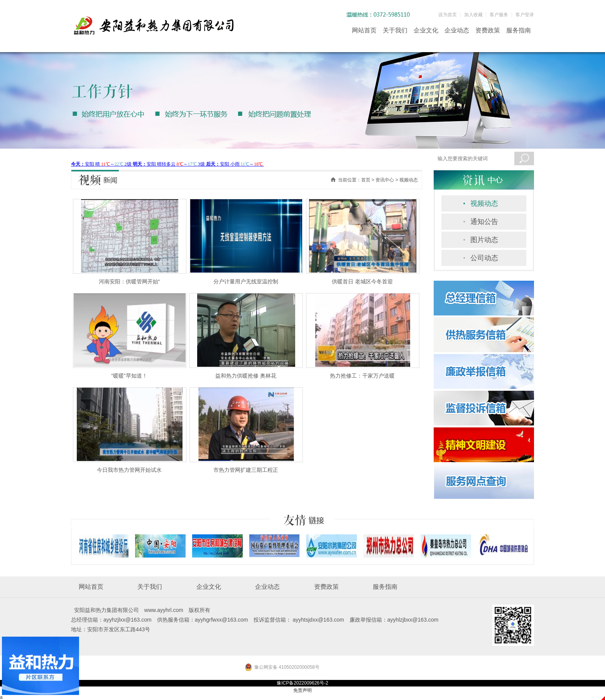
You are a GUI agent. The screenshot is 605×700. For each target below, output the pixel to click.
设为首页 (448, 15)
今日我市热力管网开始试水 (129, 470)
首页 (366, 180)
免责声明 (302, 690)
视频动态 (484, 203)
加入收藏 (473, 15)
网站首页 (364, 30)
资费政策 (488, 30)
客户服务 (499, 15)
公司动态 (484, 258)
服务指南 (519, 30)
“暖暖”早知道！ (129, 376)
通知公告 (484, 222)
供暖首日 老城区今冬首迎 (362, 281)
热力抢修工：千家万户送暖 (362, 376)
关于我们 (395, 30)
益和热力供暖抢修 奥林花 (246, 376)
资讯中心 (385, 180)
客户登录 (525, 15)
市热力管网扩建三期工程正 (246, 470)
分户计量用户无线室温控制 (246, 281)
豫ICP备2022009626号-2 (302, 683)
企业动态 (457, 30)
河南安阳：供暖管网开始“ (129, 281)
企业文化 (426, 30)
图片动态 (484, 240)
